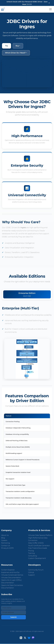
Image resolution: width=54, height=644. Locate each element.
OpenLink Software (25, 631)
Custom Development (37, 558)
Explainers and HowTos (10, 572)
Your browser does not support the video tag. (27, 73)
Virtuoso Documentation (11, 578)
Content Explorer (8, 570)
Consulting (33, 556)
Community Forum (36, 570)
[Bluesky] (29, 638)
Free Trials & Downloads (38, 548)
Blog (3, 538)
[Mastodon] (33, 638)
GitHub (31, 572)
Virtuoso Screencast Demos (12, 575)
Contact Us (6, 546)
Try (7, 46)
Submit (13, 617)
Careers (4, 540)
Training (31, 553)
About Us (5, 535)
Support (31, 575)
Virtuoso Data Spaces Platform (40, 535)
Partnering (6, 543)
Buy (17, 46)
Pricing (31, 551)
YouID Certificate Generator (39, 546)
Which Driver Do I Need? (15, 53)
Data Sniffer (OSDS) (36, 543)
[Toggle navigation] (50, 9)
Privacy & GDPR (7, 548)
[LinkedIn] (21, 638)
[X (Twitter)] (25, 638)
